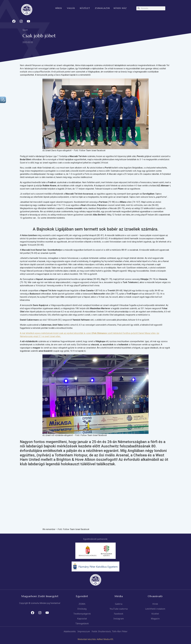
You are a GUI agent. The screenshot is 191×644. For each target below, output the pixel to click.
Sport (25, 30)
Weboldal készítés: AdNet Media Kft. (96, 639)
